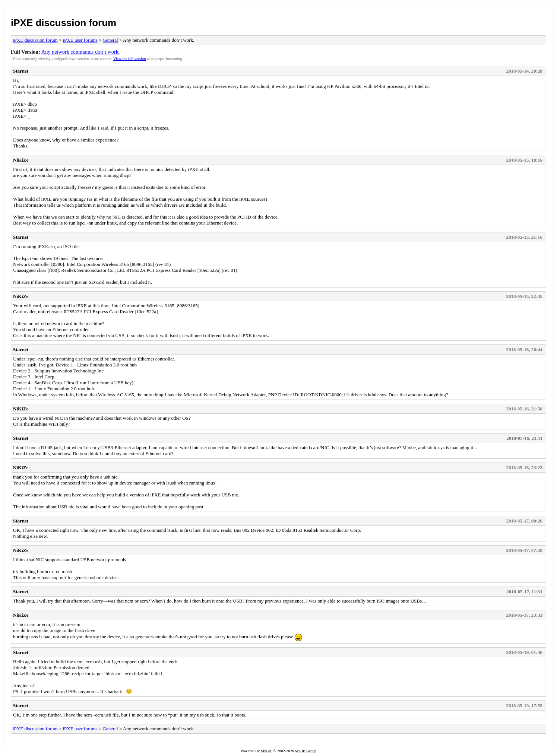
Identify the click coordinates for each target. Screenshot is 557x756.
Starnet (21, 71)
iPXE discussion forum (64, 23)
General (110, 40)
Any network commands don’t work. (81, 52)
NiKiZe (21, 160)
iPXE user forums (80, 40)
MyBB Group (305, 751)
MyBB (266, 751)
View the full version (129, 59)
